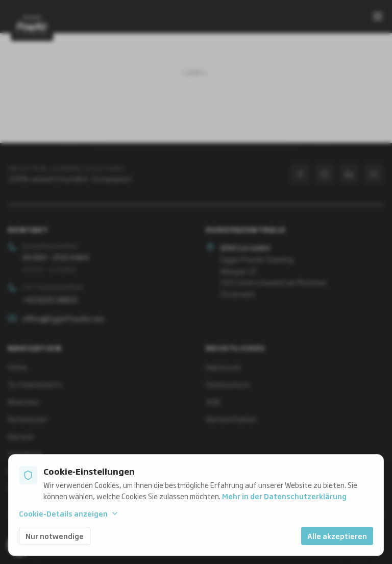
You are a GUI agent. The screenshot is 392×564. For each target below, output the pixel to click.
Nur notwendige (55, 536)
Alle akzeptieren (337, 536)
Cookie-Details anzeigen (69, 513)
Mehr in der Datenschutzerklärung (284, 496)
